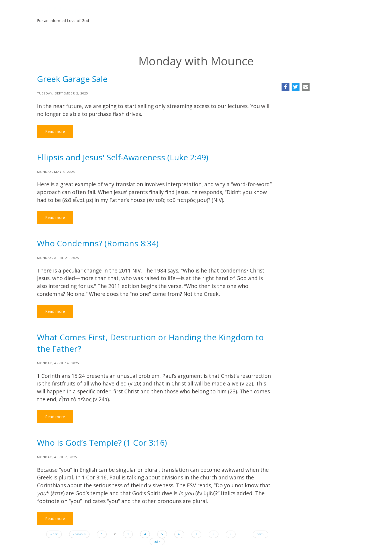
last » (157, 541)
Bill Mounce (64, 11)
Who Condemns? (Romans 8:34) (98, 243)
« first (54, 534)
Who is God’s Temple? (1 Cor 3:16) (102, 443)
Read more (55, 131)
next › (260, 534)
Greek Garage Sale (72, 79)
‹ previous (79, 534)
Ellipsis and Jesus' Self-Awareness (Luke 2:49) (123, 157)
